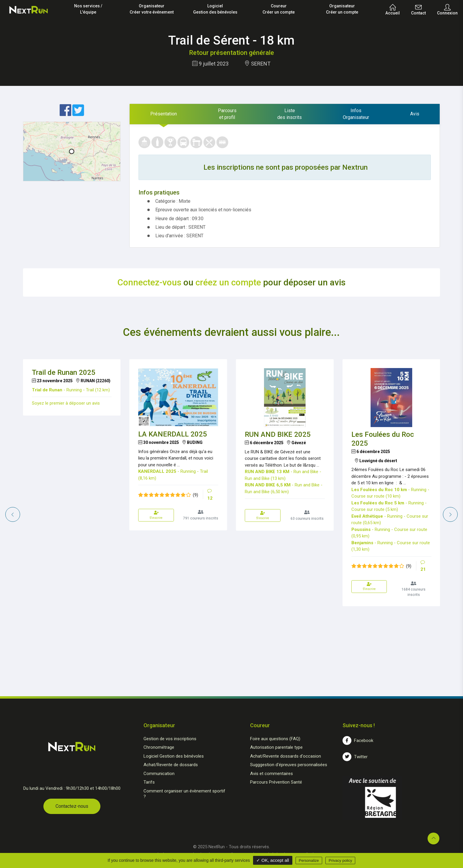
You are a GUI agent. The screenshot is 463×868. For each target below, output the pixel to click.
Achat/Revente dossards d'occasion (286, 756)
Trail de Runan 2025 (64, 372)
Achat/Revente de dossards (171, 765)
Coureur (279, 9)
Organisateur (152, 9)
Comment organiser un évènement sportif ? (184, 794)
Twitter (355, 757)
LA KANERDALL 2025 (173, 434)
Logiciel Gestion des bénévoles (174, 756)
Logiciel (215, 9)
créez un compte (228, 282)
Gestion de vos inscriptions (170, 739)
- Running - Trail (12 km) (71, 390)
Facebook (358, 741)
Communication (159, 774)
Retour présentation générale (231, 53)
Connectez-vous (149, 282)
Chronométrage (159, 747)
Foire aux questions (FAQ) (275, 739)
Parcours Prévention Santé (276, 782)
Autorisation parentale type (276, 747)
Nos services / (88, 9)
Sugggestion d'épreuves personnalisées (289, 765)
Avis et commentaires (272, 774)
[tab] (163, 114)
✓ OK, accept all (273, 860)
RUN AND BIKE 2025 (278, 434)
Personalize (309, 860)
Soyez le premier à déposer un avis (66, 403)
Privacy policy (340, 860)
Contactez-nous (72, 806)
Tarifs (149, 782)
